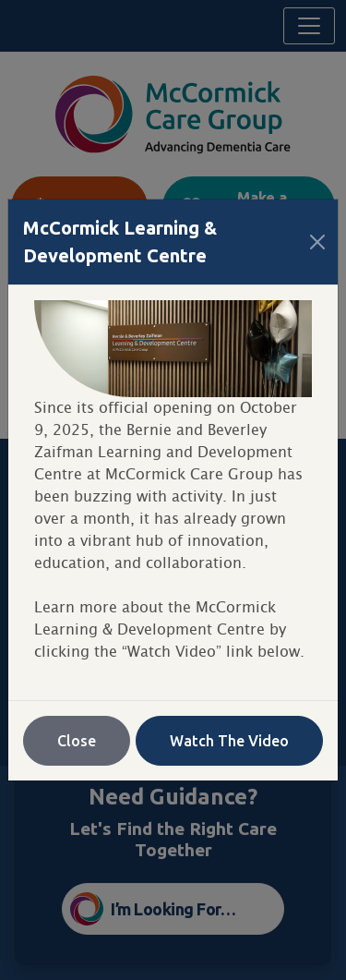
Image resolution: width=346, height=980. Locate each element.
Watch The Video (229, 741)
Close (77, 741)
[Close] (317, 242)
